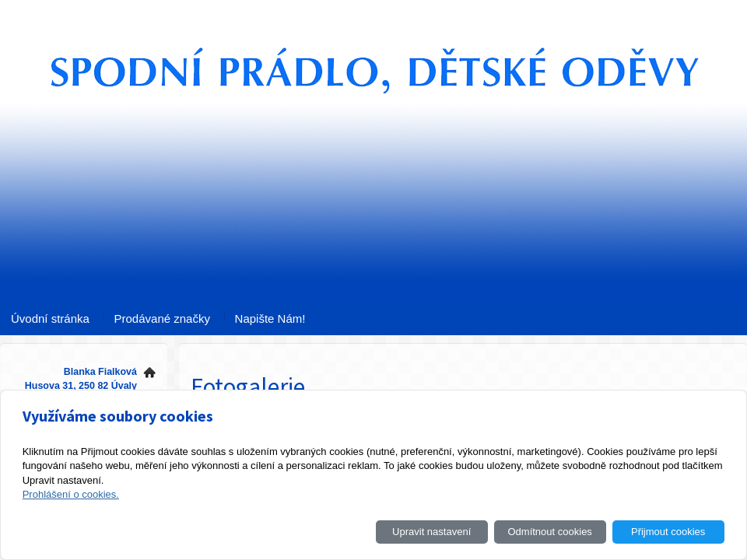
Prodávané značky (162, 318)
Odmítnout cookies (549, 532)
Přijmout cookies (668, 532)
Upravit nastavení (431, 532)
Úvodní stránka (50, 318)
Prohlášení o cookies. (71, 494)
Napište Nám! (270, 318)
